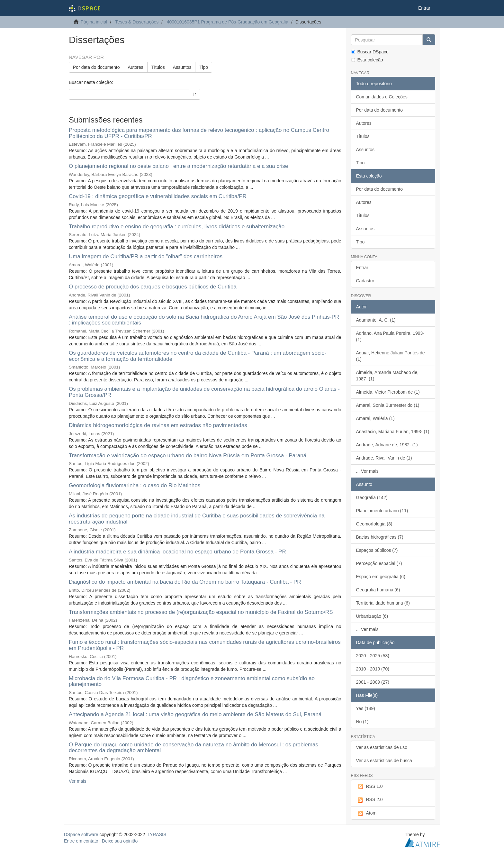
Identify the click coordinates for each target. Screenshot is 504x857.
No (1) (362, 722)
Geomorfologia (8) (374, 524)
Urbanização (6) (372, 616)
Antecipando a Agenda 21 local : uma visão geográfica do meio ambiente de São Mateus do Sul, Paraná (195, 714)
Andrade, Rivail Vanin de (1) (384, 458)
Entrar (362, 268)
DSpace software (81, 834)
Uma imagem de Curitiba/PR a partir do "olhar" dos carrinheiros (146, 256)
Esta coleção (367, 60)
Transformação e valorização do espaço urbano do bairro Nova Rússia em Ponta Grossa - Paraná (188, 456)
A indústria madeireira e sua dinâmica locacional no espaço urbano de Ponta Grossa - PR (177, 552)
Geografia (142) (372, 497)
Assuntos (182, 67)
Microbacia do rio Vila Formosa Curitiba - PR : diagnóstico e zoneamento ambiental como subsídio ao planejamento (192, 681)
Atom (366, 813)
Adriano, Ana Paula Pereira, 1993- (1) (390, 336)
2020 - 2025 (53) (373, 656)
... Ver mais (367, 471)
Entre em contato (81, 841)
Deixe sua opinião (120, 841)
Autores (136, 67)
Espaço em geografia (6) (381, 577)
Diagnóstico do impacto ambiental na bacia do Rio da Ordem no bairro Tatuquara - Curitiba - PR (185, 582)
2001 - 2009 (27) (373, 682)
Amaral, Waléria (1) (375, 418)
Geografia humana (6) (378, 590)
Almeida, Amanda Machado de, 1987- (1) (387, 376)
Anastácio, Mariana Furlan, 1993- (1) (393, 432)
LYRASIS (157, 834)
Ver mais (77, 781)
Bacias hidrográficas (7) (380, 537)
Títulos (158, 67)
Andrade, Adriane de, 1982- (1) (387, 445)
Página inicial (94, 22)
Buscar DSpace (370, 52)
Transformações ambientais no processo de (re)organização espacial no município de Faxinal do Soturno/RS (201, 612)
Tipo (204, 67)
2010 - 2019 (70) (373, 669)
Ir (195, 94)
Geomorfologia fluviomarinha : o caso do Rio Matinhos (135, 485)
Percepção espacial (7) (379, 563)
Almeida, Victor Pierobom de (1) (388, 392)
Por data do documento (96, 67)
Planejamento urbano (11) (382, 511)
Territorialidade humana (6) (383, 603)
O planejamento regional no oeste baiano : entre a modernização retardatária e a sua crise (178, 166)
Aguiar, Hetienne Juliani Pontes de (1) (391, 356)
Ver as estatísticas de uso (382, 747)
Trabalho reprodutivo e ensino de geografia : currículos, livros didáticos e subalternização (177, 227)
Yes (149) (366, 708)
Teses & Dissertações (137, 22)
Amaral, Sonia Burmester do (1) (388, 405)
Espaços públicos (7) (377, 550)
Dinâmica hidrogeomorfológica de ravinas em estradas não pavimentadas (158, 425)
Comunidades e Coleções (382, 97)
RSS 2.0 (369, 800)
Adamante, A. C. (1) (376, 320)
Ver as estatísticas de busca (384, 761)
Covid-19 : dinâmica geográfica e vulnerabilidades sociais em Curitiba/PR (158, 196)
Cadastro (365, 281)
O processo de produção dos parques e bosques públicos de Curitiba (153, 287)
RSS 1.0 (369, 787)
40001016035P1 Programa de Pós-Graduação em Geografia (228, 22)
